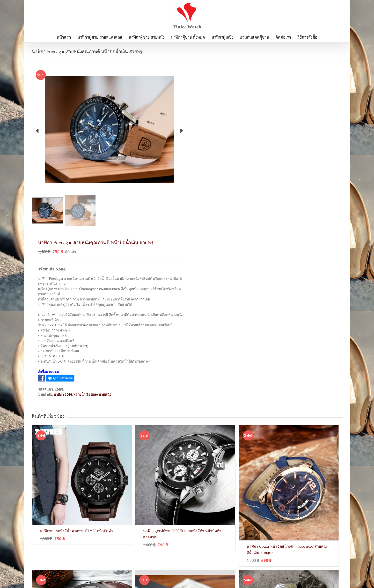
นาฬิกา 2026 (63, 395)
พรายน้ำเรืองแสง (85, 395)
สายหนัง (105, 395)
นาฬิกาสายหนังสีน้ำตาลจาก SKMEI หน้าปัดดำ (76, 531)
